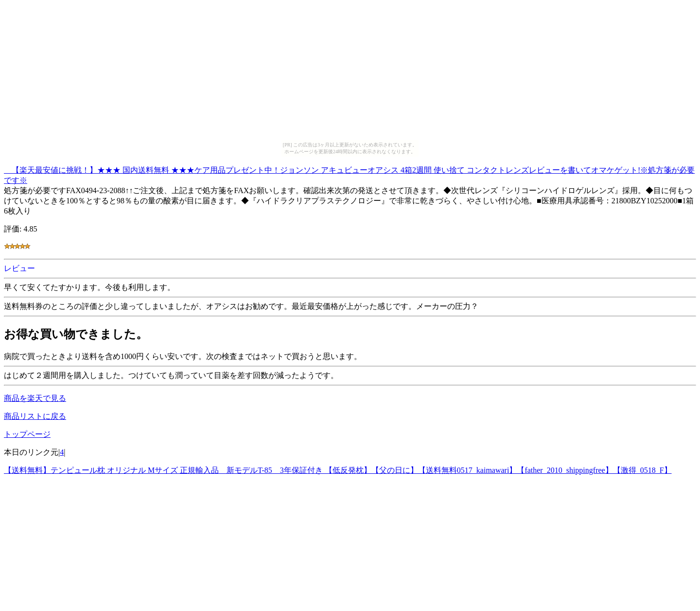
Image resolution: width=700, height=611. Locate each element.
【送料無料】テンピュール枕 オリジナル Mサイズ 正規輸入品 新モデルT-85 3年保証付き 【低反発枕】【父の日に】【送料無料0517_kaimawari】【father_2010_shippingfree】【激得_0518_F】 (338, 470)
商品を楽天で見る (35, 398)
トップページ (27, 434)
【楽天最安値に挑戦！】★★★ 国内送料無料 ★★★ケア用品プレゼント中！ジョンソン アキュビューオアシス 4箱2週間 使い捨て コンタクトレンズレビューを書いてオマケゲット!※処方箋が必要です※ (349, 174)
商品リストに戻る (35, 416)
